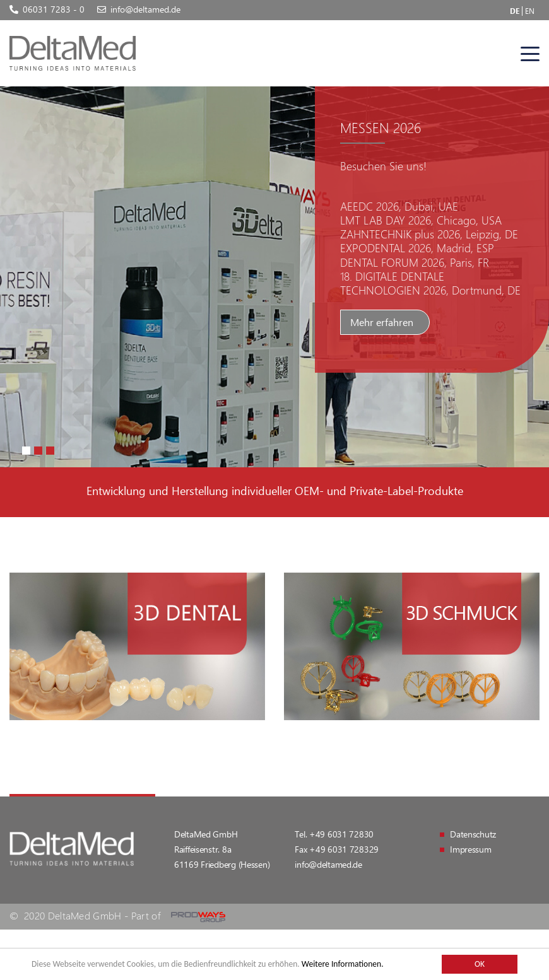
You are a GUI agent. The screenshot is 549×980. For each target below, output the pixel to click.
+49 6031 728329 (344, 849)
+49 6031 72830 (341, 834)
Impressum (470, 849)
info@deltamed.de (328, 864)
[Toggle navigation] (530, 54)
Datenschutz (473, 834)
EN (530, 11)
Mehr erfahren (382, 322)
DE (515, 11)
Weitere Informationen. (343, 964)
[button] (26, 451)
